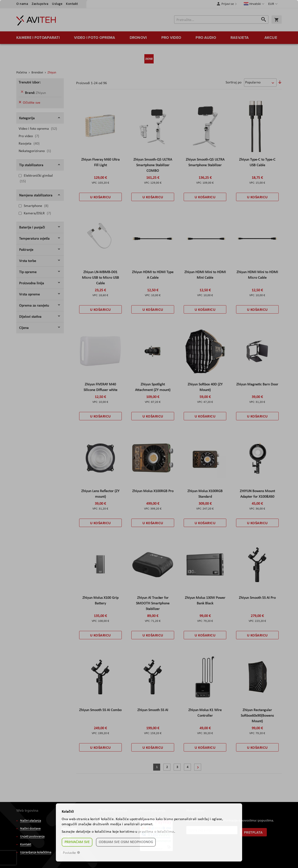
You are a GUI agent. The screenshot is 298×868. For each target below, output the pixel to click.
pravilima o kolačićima (156, 832)
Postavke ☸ (71, 853)
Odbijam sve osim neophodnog (126, 842)
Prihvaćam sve (77, 842)
